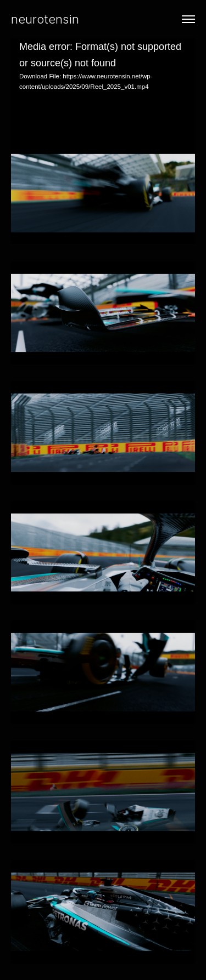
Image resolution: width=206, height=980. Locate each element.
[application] (103, 90)
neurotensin (45, 19)
